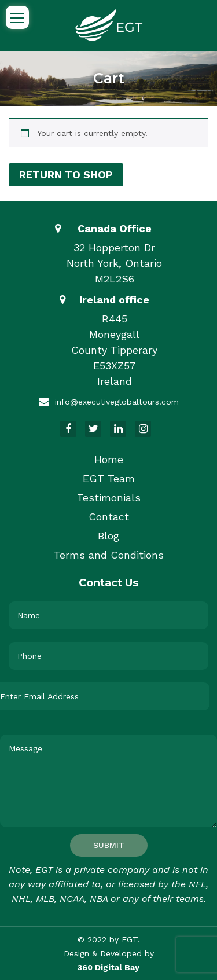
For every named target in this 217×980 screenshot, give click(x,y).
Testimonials (109, 498)
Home (109, 459)
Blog (108, 536)
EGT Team (109, 478)
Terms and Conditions (109, 555)
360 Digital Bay (108, 967)
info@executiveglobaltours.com (117, 402)
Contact (109, 517)
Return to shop (66, 175)
